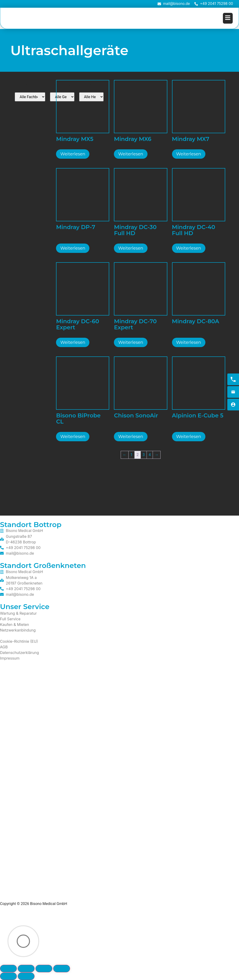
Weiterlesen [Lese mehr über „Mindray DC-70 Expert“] (131, 342)
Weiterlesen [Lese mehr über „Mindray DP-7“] (73, 248)
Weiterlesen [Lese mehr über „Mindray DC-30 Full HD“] (131, 248)
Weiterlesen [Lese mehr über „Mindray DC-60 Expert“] (73, 342)
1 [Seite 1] (132, 455)
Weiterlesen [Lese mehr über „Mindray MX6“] (131, 154)
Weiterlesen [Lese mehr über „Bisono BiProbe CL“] (73, 437)
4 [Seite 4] (150, 455)
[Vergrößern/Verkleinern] (8, 969)
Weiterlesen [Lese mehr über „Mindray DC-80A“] (189, 342)
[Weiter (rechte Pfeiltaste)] (26, 976)
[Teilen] (44, 969)
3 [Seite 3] (144, 455)
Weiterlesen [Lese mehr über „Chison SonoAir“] (131, 437)
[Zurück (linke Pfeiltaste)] (8, 976)
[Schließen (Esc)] (62, 969)
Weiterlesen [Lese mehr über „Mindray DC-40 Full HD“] (189, 248)
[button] (228, 18)
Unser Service (25, 607)
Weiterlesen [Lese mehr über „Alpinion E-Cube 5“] (189, 437)
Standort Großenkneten (43, 565)
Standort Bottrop (31, 525)
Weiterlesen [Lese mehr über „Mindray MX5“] (73, 154)
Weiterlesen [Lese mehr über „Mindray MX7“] (189, 154)
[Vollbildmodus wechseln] (26, 969)
